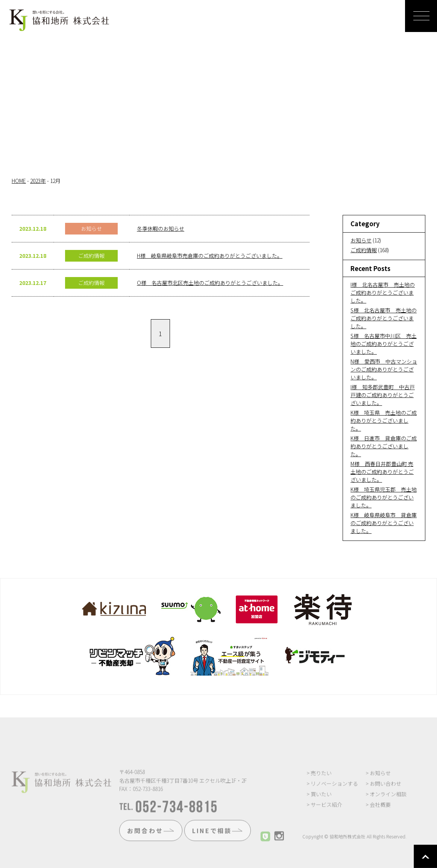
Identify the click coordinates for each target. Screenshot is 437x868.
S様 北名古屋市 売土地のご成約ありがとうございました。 (384, 318)
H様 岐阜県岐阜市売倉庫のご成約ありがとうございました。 (210, 256)
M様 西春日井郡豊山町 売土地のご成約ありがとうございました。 (382, 472)
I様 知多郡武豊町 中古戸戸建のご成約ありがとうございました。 (383, 395)
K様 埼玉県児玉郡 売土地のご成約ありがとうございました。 (384, 497)
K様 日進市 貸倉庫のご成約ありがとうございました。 (384, 446)
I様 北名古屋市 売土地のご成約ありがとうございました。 (383, 292)
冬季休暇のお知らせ (161, 228)
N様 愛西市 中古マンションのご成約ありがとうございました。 (384, 369)
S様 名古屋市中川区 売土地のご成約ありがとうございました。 (384, 344)
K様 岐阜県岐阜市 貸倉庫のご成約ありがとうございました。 (384, 523)
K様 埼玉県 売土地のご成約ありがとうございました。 (384, 420)
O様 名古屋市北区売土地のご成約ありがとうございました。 (210, 283)
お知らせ (361, 240)
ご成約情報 (364, 250)
